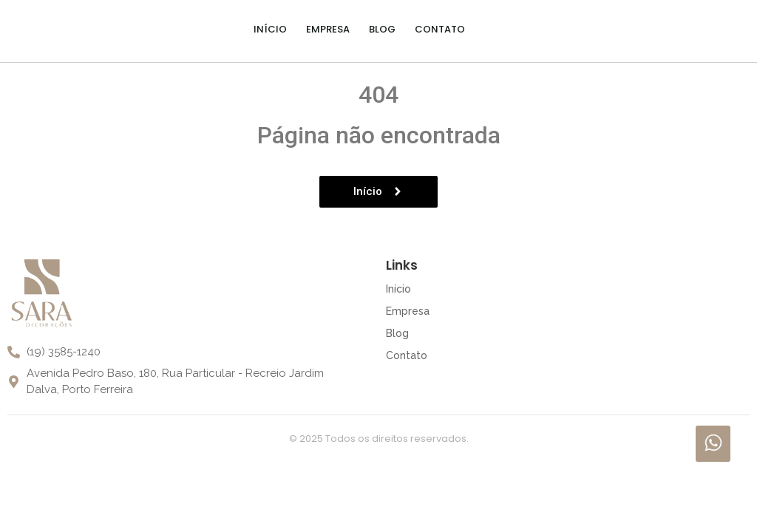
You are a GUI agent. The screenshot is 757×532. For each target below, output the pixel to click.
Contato (440, 29)
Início (270, 29)
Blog (382, 29)
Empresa (328, 29)
